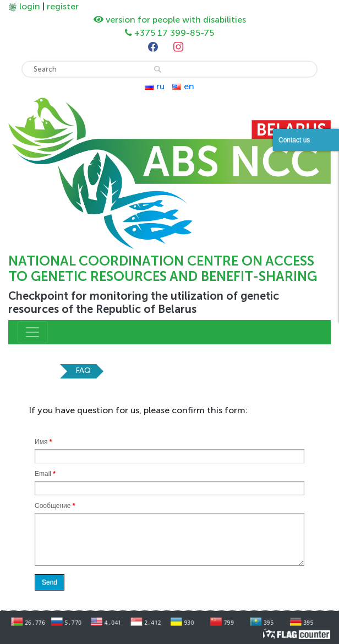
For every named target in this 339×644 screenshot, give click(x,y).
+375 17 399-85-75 (174, 33)
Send (50, 582)
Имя (43, 442)
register (63, 6)
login (30, 6)
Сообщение (55, 506)
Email (45, 474)
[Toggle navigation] (32, 332)
